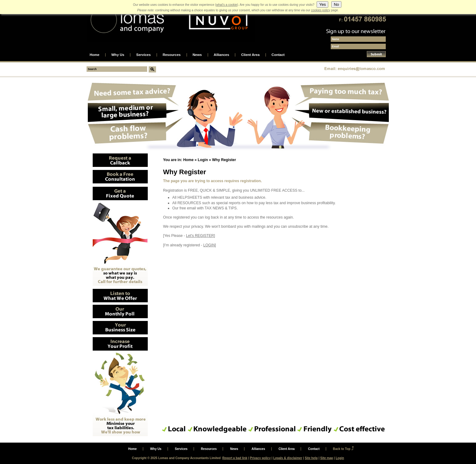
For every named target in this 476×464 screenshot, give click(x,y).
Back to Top (342, 449)
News (197, 55)
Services (143, 55)
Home (95, 55)
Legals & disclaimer (288, 458)
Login (203, 160)
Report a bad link (235, 458)
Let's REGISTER (200, 236)
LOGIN (209, 245)
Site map (327, 458)
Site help (311, 458)
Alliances (222, 55)
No (336, 4)
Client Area (250, 55)
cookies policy (321, 10)
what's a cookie (227, 5)
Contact (278, 55)
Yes (322, 4)
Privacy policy (260, 458)
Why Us (118, 55)
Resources (172, 55)
